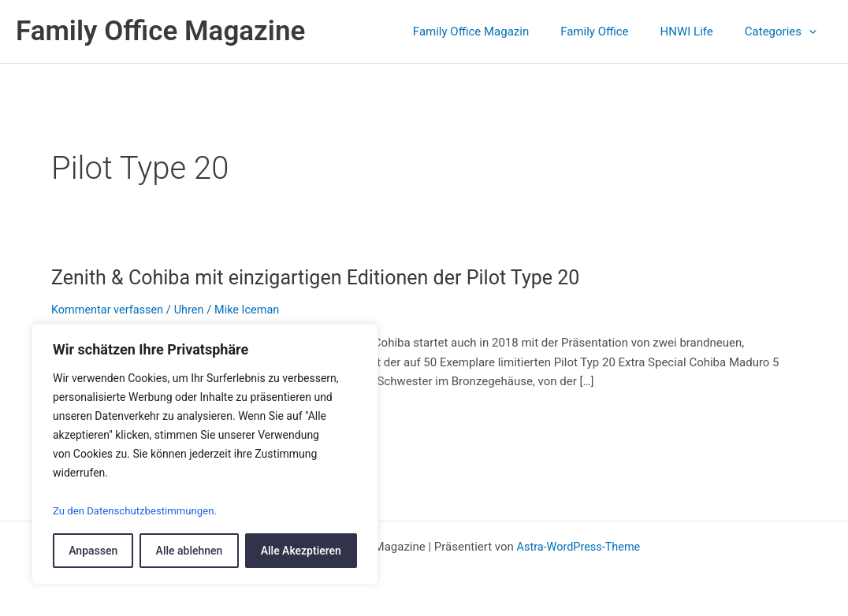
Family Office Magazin (498, 32)
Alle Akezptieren (301, 551)
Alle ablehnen (190, 551)
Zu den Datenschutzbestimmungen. (140, 511)
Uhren (193, 310)
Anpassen (93, 551)
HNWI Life (699, 32)
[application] (813, 32)
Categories (785, 32)
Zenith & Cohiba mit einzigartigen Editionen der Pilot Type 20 (325, 277)
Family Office (614, 32)
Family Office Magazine (160, 31)
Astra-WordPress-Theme (578, 547)
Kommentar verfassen (110, 310)
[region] (205, 455)
